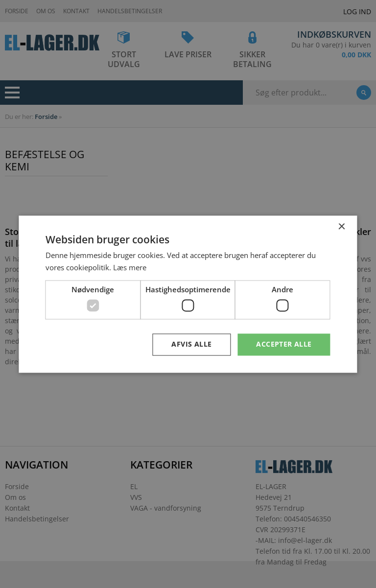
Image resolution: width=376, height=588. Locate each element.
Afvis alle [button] (191, 344)
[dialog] (188, 294)
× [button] (341, 227)
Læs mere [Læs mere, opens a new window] (130, 267)
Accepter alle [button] (284, 344)
